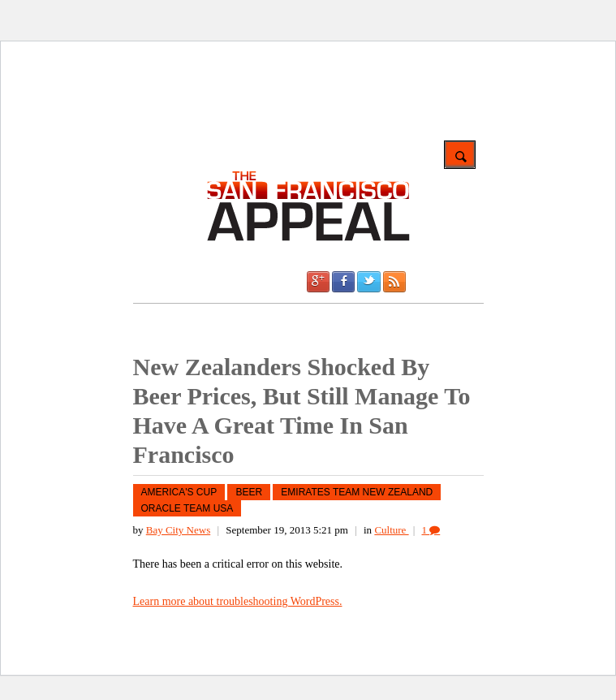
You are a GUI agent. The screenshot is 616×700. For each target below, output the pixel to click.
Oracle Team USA (187, 508)
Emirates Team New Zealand (357, 492)
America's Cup (179, 492)
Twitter (368, 282)
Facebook (343, 282)
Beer (249, 492)
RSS (394, 282)
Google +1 (318, 282)
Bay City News (178, 530)
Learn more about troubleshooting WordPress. (238, 601)
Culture (391, 530)
